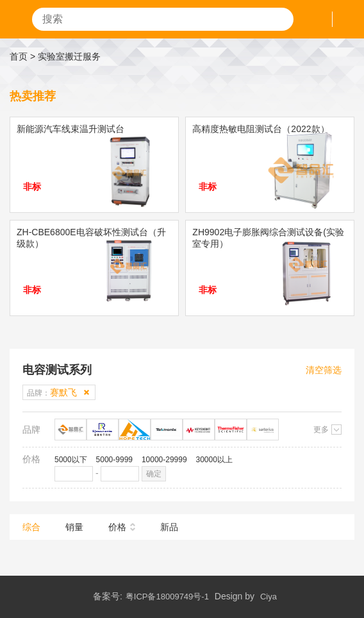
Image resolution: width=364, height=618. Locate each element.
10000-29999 (164, 460)
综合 (31, 527)
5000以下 (71, 460)
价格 (117, 527)
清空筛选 (324, 370)
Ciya (269, 597)
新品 (169, 527)
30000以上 (214, 460)
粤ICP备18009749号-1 (167, 597)
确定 (154, 474)
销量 (74, 527)
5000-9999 (114, 460)
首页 (19, 56)
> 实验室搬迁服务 (65, 56)
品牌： (52, 392)
